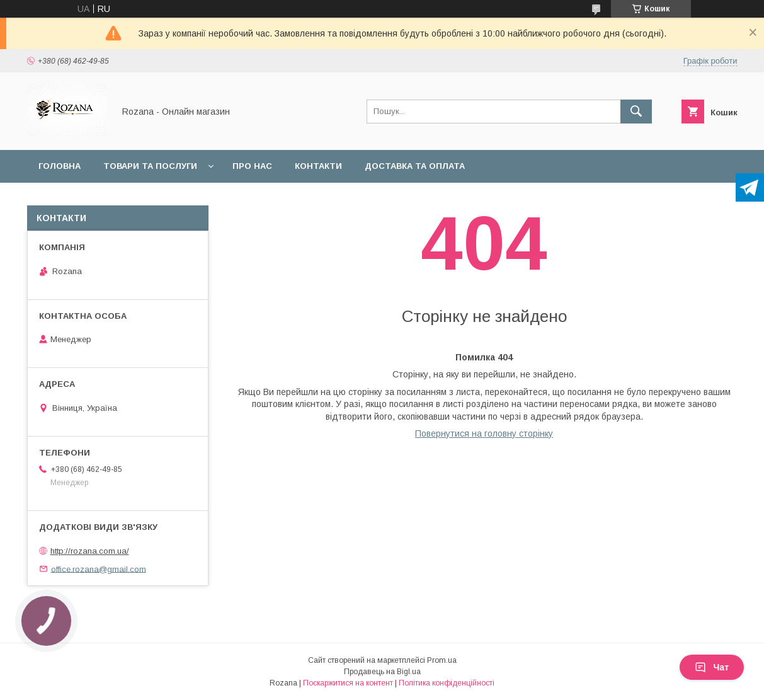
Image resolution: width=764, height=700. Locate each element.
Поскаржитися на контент (348, 683)
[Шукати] (636, 112)
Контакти (318, 166)
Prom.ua (442, 660)
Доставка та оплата (415, 166)
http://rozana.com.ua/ (90, 551)
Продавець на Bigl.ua (382, 672)
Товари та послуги (150, 166)
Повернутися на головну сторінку (484, 433)
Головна (60, 166)
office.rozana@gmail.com (99, 569)
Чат (712, 667)
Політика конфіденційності (447, 683)
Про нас (252, 166)
